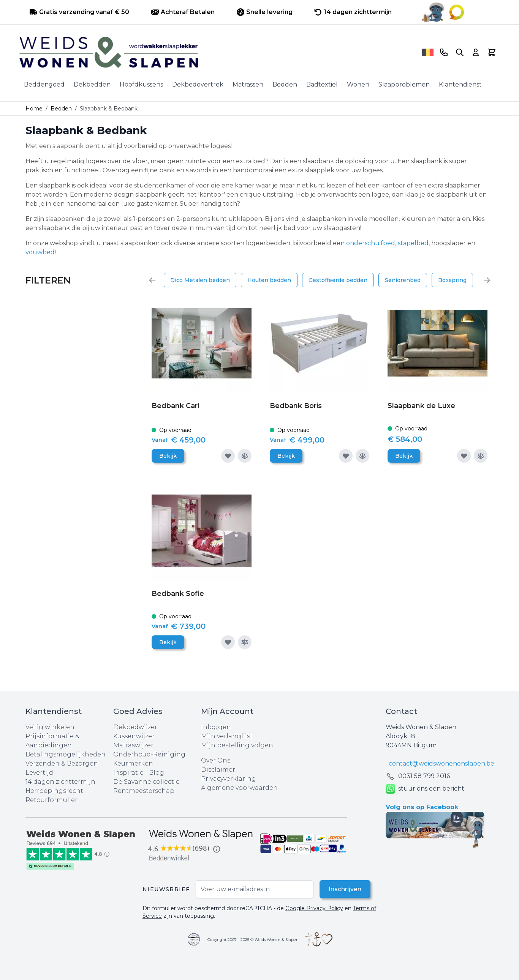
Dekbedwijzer (135, 727)
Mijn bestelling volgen (237, 745)
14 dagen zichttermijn (60, 782)
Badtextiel (322, 84)
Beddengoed (44, 84)
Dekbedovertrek (198, 84)
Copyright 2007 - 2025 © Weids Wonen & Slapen (253, 940)
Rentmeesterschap (144, 791)
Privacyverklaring (229, 779)
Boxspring (452, 280)
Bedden (285, 84)
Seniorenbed (403, 280)
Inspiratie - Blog (139, 773)
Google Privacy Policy (314, 908)
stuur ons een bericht (425, 789)
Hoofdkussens (141, 84)
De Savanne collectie (146, 782)
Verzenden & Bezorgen (62, 763)
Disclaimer (218, 770)
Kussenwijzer (134, 736)
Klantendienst (460, 84)
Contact (401, 711)
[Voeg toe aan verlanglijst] (228, 456)
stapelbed (413, 243)
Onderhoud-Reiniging (149, 754)
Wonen (358, 84)
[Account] (476, 52)
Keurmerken (133, 763)
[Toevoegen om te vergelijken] (245, 456)
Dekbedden (92, 84)
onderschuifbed (371, 243)
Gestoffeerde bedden (338, 280)
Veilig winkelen (50, 727)
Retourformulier (51, 800)
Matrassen (248, 84)
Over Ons (216, 760)
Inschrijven (345, 889)
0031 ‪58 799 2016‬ (424, 776)
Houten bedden (269, 280)
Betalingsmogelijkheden (66, 754)
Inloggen (216, 727)
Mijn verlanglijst (227, 736)
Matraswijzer (133, 745)
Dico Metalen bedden (200, 280)
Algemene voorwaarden (239, 788)
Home (34, 109)
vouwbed (40, 252)
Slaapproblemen (404, 84)
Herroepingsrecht (54, 791)
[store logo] (218, 52)
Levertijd (39, 773)
